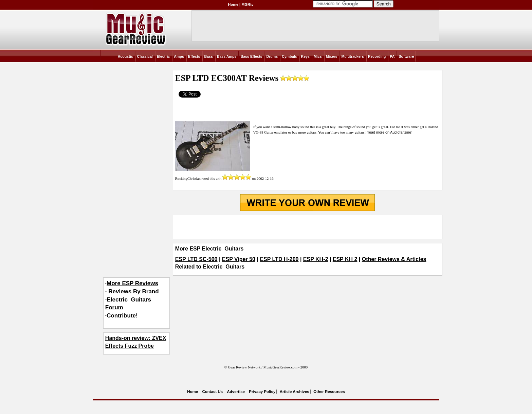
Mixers (332, 56)
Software (406, 56)
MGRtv (247, 4)
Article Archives (295, 392)
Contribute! (122, 316)
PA (392, 56)
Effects (194, 56)
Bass (208, 56)
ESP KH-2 (316, 259)
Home (233, 4)
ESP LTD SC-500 (196, 259)
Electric (163, 56)
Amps (179, 56)
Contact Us (212, 392)
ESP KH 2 (345, 259)
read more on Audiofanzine (390, 132)
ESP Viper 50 (239, 259)
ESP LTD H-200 (279, 259)
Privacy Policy (262, 392)
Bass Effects (251, 56)
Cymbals (289, 56)
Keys (305, 56)
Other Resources (329, 392)
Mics (318, 56)
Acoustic (125, 56)
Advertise (236, 392)
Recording (377, 56)
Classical (145, 56)
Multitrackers (352, 56)
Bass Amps (227, 56)
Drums (272, 56)
